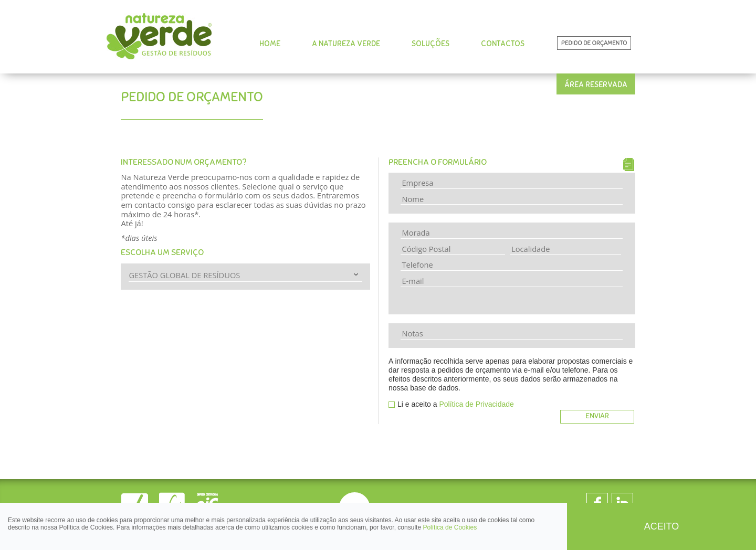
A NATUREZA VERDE (346, 44)
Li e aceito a (456, 404)
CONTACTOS (503, 44)
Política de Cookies (450, 527)
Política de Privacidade (476, 404)
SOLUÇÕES (430, 44)
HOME (270, 44)
